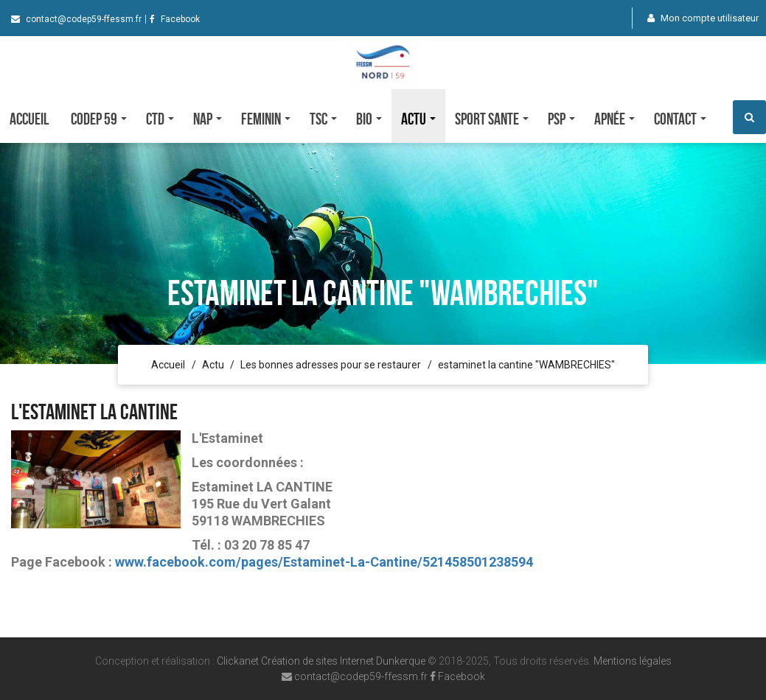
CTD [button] (160, 119)
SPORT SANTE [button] (492, 119)
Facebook (175, 19)
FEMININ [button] (266, 119)
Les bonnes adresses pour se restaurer (331, 365)
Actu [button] (418, 119)
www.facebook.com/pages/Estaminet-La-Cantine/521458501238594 (324, 562)
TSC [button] (323, 119)
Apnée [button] (614, 119)
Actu (213, 365)
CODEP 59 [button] (99, 119)
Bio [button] (369, 119)
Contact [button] (680, 119)
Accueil (29, 119)
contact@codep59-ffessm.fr (76, 19)
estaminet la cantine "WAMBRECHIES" (526, 365)
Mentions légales (633, 661)
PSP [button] (561, 119)
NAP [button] (208, 119)
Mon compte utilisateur (703, 18)
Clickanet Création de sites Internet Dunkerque (321, 661)
